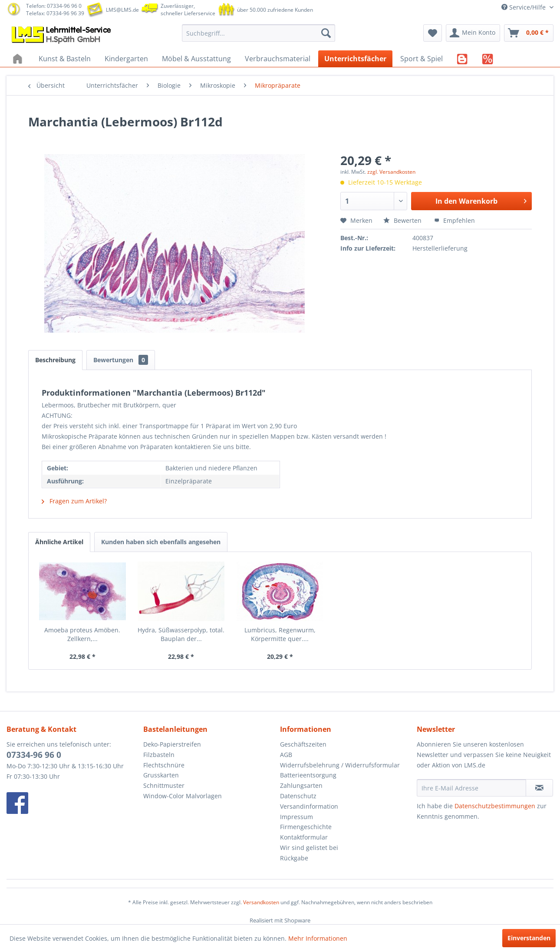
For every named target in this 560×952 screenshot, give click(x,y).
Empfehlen (455, 220)
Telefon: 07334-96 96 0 (54, 6)
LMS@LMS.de (122, 10)
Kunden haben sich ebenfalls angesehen (161, 542)
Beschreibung (55, 360)
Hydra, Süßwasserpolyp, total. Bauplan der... (181, 634)
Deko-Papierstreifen (172, 744)
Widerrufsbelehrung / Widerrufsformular (340, 765)
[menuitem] (259, 33)
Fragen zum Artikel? (74, 501)
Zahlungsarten (301, 785)
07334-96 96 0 (34, 755)
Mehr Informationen (318, 938)
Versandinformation (309, 806)
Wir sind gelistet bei (309, 848)
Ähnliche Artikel (59, 542)
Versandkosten (261, 902)
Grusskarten (161, 775)
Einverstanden (529, 938)
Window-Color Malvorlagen (183, 796)
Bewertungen (121, 360)
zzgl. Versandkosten (391, 172)
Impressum (296, 817)
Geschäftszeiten (303, 744)
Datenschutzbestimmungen (495, 806)
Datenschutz (298, 796)
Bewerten (403, 220)
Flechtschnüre (164, 765)
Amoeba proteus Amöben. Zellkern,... (82, 634)
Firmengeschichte (306, 827)
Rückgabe (294, 858)
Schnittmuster (164, 785)
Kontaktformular (304, 837)
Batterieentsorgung (308, 775)
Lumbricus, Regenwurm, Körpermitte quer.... (280, 634)
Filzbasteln (159, 755)
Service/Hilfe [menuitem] (524, 7)
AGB (286, 755)
